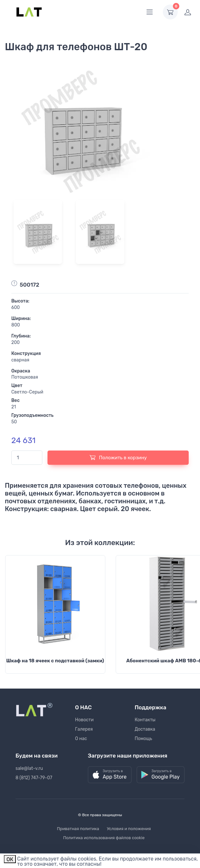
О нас (81, 739)
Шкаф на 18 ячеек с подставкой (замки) (55, 661)
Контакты (145, 720)
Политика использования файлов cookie (104, 838)
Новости (84, 720)
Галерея (84, 729)
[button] (110, 775)
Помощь (143, 739)
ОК (10, 859)
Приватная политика (78, 829)
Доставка (145, 729)
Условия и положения (129, 829)
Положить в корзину (118, 457)
